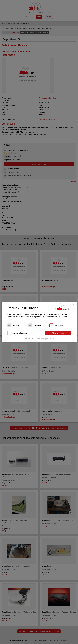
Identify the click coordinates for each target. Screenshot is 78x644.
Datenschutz (40, 339)
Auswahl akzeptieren (20, 333)
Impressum (50, 339)
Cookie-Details (29, 339)
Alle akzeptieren (58, 333)
